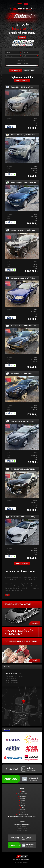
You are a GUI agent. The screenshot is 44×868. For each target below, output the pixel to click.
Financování (23, 796)
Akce (23, 808)
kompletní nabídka (22, 564)
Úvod (23, 792)
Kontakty (23, 810)
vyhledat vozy (16, 71)
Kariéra (23, 805)
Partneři (23, 812)
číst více (22, 37)
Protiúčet (23, 798)
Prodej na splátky (23, 814)
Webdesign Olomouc (22, 862)
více (7, 595)
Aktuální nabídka (23, 794)
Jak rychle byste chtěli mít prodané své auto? (23, 817)
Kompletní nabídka (22, 81)
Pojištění (23, 801)
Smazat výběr (29, 71)
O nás (23, 803)
